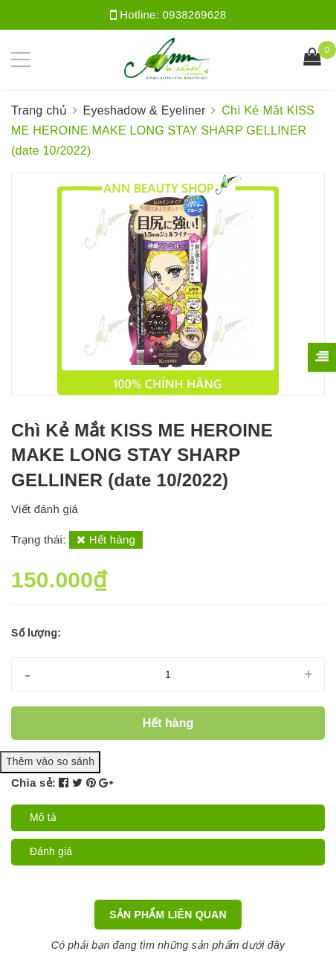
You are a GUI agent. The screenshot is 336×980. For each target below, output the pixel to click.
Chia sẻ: (33, 783)
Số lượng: (36, 633)
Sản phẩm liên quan (168, 915)
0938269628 (195, 14)
